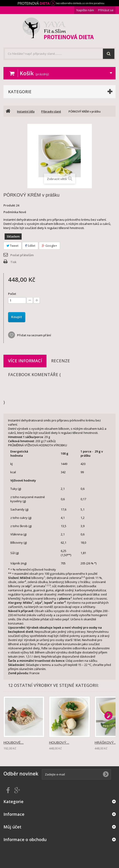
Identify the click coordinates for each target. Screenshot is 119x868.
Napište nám (85, 10)
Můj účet (12, 827)
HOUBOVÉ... (14, 742)
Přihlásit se (106, 10)
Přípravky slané (51, 112)
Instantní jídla (26, 112)
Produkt (9, 205)
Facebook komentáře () (60, 388)
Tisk (13, 262)
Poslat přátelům (22, 255)
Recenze (61, 361)
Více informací (25, 361)
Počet (12, 294)
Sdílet (30, 246)
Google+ (49, 246)
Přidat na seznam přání (34, 335)
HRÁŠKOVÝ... (106, 742)
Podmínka (11, 212)
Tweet (12, 246)
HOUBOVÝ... (59, 742)
